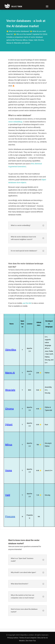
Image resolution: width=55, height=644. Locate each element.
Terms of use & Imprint (28, 638)
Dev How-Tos (31, 641)
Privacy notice (13, 638)
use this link (27, 303)
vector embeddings (15, 122)
